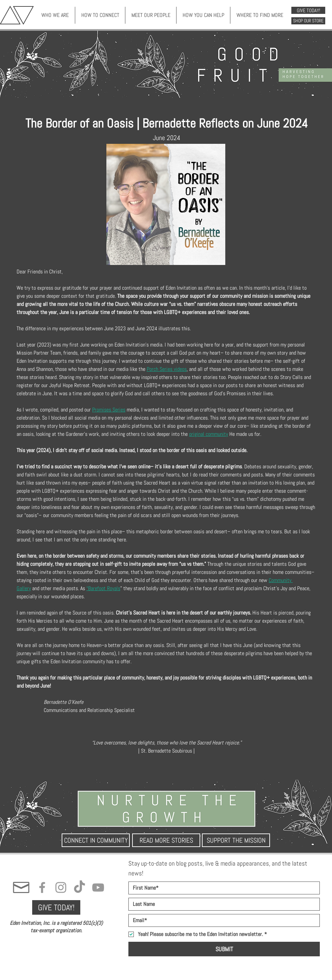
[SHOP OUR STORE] (308, 21)
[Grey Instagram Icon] (61, 887)
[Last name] (222, 904)
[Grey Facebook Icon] (42, 887)
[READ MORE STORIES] (166, 840)
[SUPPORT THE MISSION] (236, 840)
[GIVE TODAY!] (308, 10)
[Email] (222, 920)
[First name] (222, 888)
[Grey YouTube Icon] (98, 887)
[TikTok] (79, 887)
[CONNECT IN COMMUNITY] (96, 840)
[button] (55, 15)
